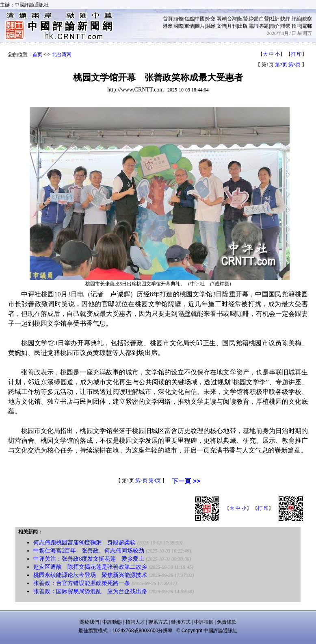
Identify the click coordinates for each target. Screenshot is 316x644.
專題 (264, 26)
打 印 (296, 54)
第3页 (294, 65)
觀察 (307, 19)
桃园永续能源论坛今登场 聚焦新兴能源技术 (90, 575)
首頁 (168, 19)
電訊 (253, 26)
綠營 (253, 19)
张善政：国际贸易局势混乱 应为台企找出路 (90, 591)
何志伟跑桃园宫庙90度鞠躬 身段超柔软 (84, 543)
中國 (200, 19)
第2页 (281, 65)
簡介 (275, 26)
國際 (178, 26)
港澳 (168, 26)
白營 (264, 19)
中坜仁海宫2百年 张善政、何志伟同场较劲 (89, 551)
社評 (275, 19)
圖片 (200, 26)
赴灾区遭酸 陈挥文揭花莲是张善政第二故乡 (90, 567)
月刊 (232, 26)
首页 (37, 54)
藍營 (243, 19)
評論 (297, 19)
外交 (210, 19)
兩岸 (221, 19)
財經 (210, 26)
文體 (221, 26)
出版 (243, 26)
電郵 (307, 26)
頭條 (178, 19)
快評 (286, 19)
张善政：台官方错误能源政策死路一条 (82, 583)
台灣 (232, 19)
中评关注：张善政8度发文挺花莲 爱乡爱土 (89, 559)
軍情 (189, 26)
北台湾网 (62, 54)
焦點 (189, 19)
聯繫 (286, 26)
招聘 (297, 26)
